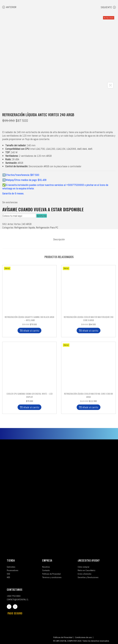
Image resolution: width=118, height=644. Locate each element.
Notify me (42, 216)
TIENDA (11, 560)
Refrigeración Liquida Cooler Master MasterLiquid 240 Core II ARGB (89, 318)
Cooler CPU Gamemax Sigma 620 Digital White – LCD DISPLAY (30, 395)
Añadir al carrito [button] (29, 330)
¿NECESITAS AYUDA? (89, 560)
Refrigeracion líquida (25, 227)
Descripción (59, 239)
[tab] (59, 239)
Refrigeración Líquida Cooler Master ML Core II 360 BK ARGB (88, 395)
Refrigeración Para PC (47, 227)
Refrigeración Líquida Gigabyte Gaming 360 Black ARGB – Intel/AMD (29, 318)
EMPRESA (47, 560)
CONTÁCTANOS (15, 590)
